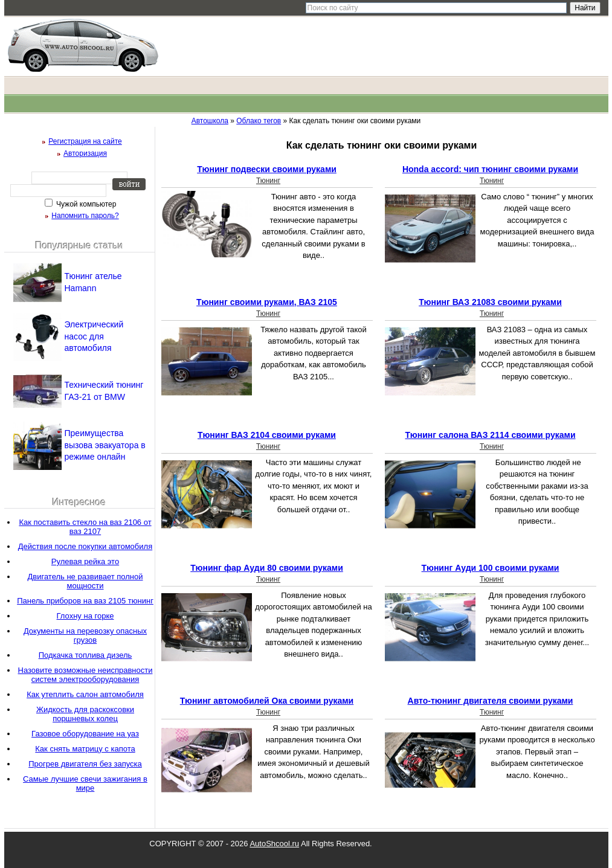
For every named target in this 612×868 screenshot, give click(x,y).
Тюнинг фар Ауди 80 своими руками (267, 568)
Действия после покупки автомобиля (85, 546)
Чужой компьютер (85, 204)
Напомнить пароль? (85, 216)
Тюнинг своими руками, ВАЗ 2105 (267, 302)
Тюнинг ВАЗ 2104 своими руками (267, 435)
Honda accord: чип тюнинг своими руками (490, 169)
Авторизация (85, 153)
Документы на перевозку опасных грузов (85, 635)
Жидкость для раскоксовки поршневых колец (85, 714)
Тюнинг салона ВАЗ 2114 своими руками (490, 435)
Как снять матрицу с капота (85, 749)
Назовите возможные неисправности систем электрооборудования (85, 675)
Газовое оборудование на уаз (85, 734)
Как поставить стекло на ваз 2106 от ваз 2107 (85, 527)
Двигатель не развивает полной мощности (85, 581)
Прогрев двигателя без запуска (85, 764)
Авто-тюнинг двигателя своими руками (491, 701)
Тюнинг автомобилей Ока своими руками (267, 701)
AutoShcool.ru (274, 844)
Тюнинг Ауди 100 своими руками (491, 568)
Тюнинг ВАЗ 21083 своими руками (490, 302)
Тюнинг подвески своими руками (267, 169)
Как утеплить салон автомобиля (85, 694)
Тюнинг (268, 181)
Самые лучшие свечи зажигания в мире (85, 783)
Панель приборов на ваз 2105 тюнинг (85, 601)
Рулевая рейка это (85, 561)
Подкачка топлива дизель (85, 655)
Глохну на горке (85, 616)
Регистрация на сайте (85, 141)
